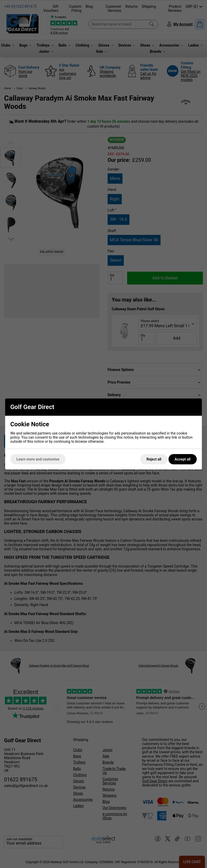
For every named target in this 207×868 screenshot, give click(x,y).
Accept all (183, 459)
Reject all (154, 459)
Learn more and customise (38, 459)
